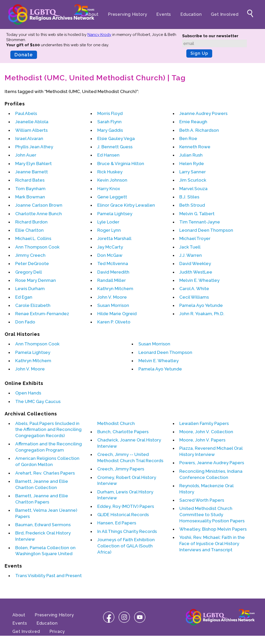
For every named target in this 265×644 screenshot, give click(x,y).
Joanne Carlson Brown (39, 205)
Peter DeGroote (32, 263)
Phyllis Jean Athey (34, 147)
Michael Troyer (195, 238)
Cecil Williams (194, 297)
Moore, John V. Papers (202, 440)
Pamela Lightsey (115, 214)
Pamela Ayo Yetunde (201, 305)
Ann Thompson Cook (37, 247)
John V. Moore (112, 297)
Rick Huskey (110, 172)
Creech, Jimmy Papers (121, 469)
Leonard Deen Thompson (206, 230)
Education (191, 14)
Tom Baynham (30, 189)
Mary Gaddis (110, 130)
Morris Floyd (110, 113)
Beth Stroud (192, 205)
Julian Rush (191, 155)
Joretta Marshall (114, 238)
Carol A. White (194, 289)
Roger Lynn (109, 230)
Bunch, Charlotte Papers (123, 432)
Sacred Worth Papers (202, 500)
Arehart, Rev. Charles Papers (45, 473)
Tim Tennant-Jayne (200, 222)
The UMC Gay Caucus (38, 401)
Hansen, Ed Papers (117, 523)
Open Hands (28, 393)
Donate (24, 55)
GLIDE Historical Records (123, 515)
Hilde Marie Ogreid (117, 314)
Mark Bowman (30, 197)
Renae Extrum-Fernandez (42, 314)
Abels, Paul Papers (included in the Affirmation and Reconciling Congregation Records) (48, 430)
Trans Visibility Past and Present (49, 576)
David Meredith (113, 272)
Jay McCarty (110, 247)
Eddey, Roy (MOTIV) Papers (126, 506)
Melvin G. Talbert (197, 214)
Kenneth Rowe (195, 147)
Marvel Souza (193, 189)
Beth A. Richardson (199, 130)
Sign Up (199, 53)
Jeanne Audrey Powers (203, 113)
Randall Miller (112, 280)
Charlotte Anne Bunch (39, 214)
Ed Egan (24, 297)
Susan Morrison (113, 305)
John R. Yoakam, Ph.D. (202, 314)
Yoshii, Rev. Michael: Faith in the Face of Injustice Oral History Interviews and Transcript (212, 544)
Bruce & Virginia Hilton (121, 164)
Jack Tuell (190, 247)
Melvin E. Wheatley (199, 280)
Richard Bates (30, 180)
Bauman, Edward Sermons (43, 525)
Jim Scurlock (193, 180)
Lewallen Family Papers (204, 423)
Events (164, 14)
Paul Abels (26, 113)
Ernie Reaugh (193, 122)
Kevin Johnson (112, 180)
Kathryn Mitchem (115, 289)
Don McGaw (110, 255)
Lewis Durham (30, 289)
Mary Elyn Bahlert (34, 164)
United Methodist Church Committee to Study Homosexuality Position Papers (212, 515)
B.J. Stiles (189, 197)
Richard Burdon (31, 222)
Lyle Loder (108, 222)
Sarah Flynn (109, 122)
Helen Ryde (192, 164)
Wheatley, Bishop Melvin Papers (213, 529)
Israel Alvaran (29, 138)
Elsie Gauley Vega (116, 138)
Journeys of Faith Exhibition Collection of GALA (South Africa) (126, 546)
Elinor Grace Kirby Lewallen (126, 205)
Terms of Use (27, 640)
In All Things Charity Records (127, 531)
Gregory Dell (29, 272)
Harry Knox (109, 189)
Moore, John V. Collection (206, 432)
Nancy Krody (99, 35)
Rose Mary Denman (36, 280)
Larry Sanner (193, 172)
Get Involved (225, 14)
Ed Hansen (108, 155)
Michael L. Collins (33, 238)
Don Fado (25, 322)
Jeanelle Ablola (32, 122)
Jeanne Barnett (32, 172)
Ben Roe (188, 138)
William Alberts (31, 130)
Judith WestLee (196, 272)
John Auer (26, 155)
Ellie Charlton (30, 230)
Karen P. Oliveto (114, 322)
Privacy (57, 631)
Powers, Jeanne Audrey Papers (212, 463)
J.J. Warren (191, 255)
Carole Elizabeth (33, 305)
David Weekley (195, 263)
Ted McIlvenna (113, 263)
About (92, 14)
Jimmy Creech (30, 255)
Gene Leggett (112, 197)
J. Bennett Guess (115, 147)
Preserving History (127, 14)
